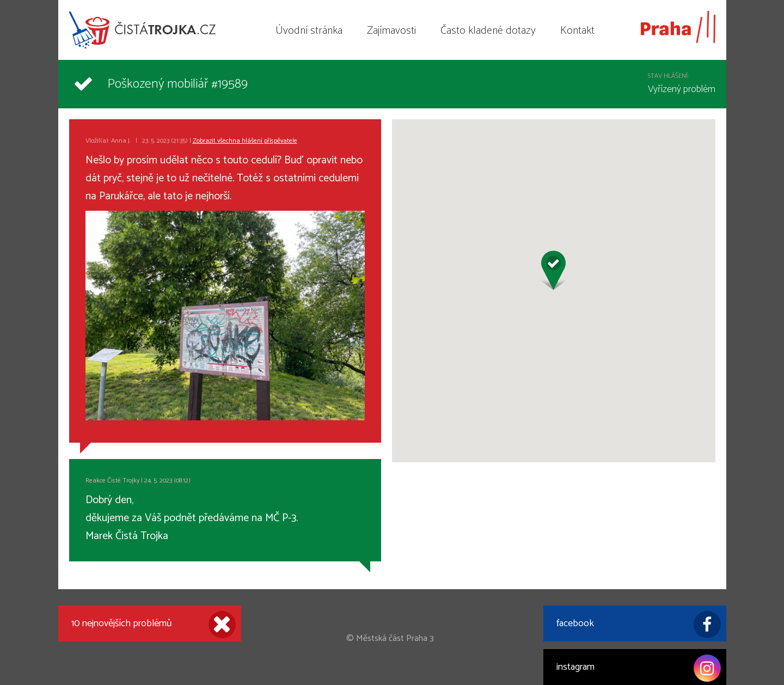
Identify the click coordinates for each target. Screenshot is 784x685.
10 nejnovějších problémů (154, 625)
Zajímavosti (391, 31)
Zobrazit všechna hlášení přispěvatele (245, 141)
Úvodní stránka (309, 31)
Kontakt (577, 31)
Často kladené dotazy (488, 31)
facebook (639, 625)
